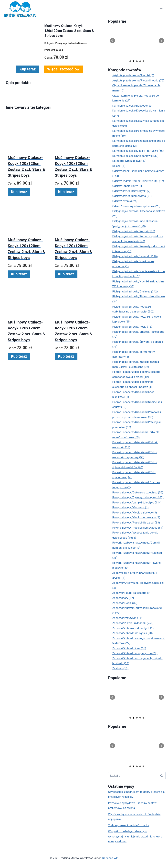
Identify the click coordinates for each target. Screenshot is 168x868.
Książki (119, 166)
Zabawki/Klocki (125, 603)
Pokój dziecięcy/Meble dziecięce (135, 512)
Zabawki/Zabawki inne (129, 648)
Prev (112, 41)
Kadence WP (110, 858)
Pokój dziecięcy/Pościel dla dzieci (136, 523)
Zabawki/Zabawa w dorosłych (133, 628)
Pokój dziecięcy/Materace (131, 507)
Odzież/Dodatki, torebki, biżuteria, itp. (138, 181)
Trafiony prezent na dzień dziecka (129, 825)
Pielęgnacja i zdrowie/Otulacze (135, 291)
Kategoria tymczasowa (129, 161)
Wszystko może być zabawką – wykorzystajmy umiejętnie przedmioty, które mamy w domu (135, 836)
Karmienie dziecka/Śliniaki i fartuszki (138, 151)
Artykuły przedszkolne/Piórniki (133, 75)
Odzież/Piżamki (125, 201)
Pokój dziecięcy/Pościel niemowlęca (138, 528)
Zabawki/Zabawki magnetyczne (135, 653)
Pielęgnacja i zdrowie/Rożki (132, 327)
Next (161, 41)
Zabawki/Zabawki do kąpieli (133, 633)
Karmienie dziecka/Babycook (132, 106)
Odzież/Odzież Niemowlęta (132, 196)
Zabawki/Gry (123, 598)
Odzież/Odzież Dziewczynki (131, 191)
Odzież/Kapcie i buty (127, 186)
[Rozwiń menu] (161, 9)
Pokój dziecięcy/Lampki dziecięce (137, 502)
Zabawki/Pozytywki (127, 618)
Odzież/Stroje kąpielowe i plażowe (136, 206)
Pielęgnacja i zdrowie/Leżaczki (135, 256)
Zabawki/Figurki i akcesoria (131, 593)
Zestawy (121, 668)
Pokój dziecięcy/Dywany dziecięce (138, 497)
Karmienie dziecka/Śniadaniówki (135, 156)
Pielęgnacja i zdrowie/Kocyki (134, 231)
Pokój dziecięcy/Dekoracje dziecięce (138, 492)
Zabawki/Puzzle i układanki (133, 623)
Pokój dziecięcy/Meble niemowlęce (136, 517)
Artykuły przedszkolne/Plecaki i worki (138, 80)
